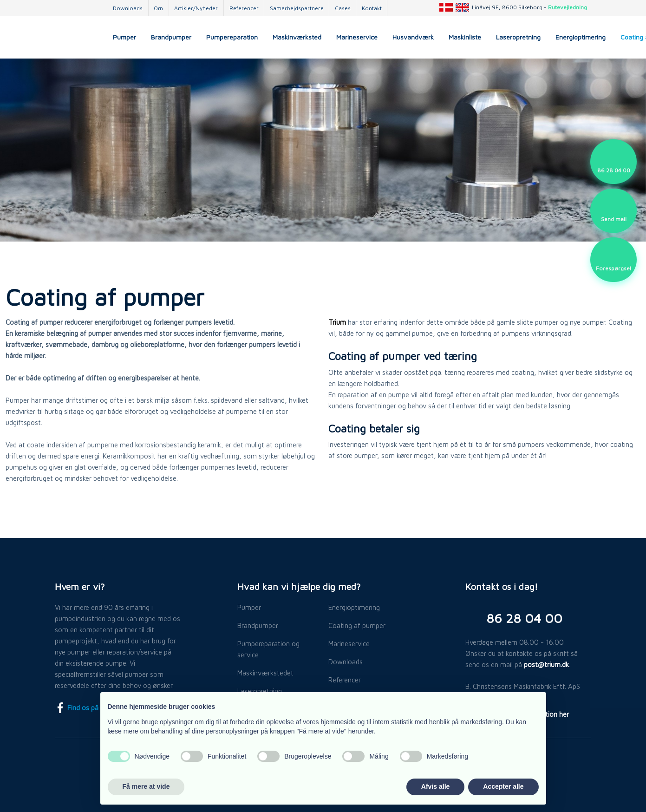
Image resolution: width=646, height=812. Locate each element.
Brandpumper (171, 37)
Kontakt (372, 8)
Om (158, 8)
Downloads (128, 8)
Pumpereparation (232, 37)
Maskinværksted (297, 37)
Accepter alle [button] (503, 786)
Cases (343, 8)
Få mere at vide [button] (146, 786)
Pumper (124, 37)
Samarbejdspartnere (297, 8)
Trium (337, 322)
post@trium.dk (546, 665)
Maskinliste (465, 37)
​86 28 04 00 (524, 618)
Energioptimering (581, 37)
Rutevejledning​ (568, 7)
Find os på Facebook (92, 708)
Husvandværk (413, 37)
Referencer (244, 8)
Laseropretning (518, 37)
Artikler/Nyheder (196, 8)
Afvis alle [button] (435, 786)
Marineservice (357, 37)
